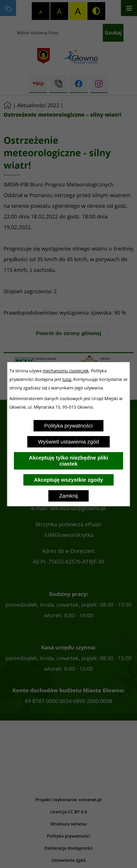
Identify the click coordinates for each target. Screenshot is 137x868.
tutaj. (67, 379)
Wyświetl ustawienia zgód (68, 442)
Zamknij (68, 496)
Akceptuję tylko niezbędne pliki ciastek (68, 461)
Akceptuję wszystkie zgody (69, 480)
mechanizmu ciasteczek (66, 371)
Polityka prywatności (68, 426)
